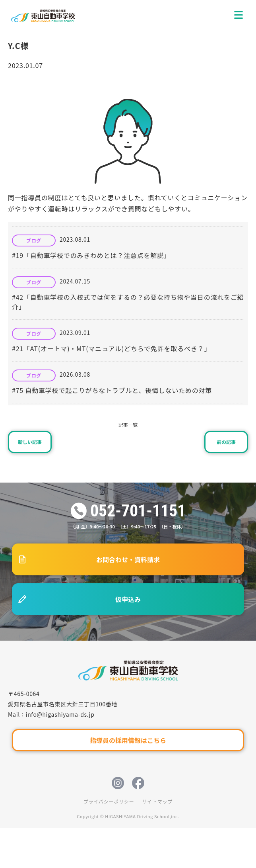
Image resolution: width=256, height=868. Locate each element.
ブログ (34, 240)
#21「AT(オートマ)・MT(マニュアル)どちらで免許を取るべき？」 (111, 348)
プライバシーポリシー (109, 801)
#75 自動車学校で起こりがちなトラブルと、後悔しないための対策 (112, 390)
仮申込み (128, 599)
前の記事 (226, 442)
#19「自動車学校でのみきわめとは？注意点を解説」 (91, 255)
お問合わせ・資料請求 (128, 559)
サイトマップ (157, 801)
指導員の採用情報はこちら (128, 740)
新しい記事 (30, 442)
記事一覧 (128, 425)
